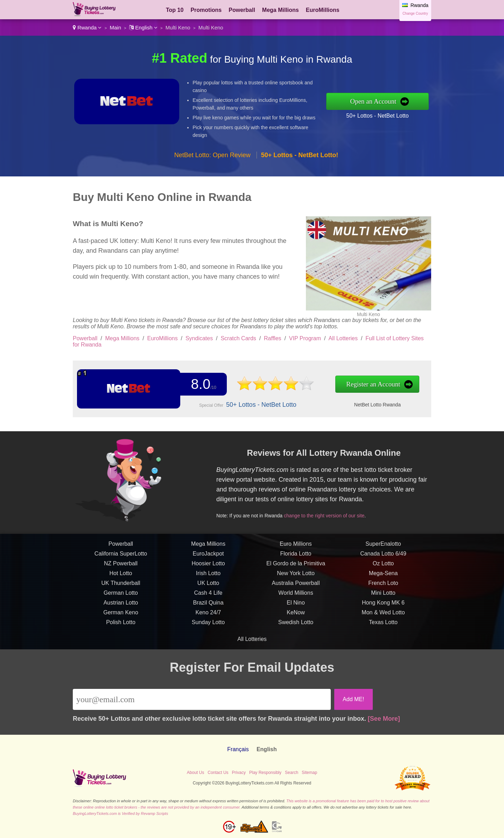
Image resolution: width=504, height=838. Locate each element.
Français (238, 749)
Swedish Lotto (296, 626)
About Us (195, 773)
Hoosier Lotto (208, 567)
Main (116, 27)
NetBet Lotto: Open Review (212, 155)
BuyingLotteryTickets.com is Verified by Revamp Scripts (120, 813)
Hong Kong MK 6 (383, 606)
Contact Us (218, 773)
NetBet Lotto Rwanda (369, 404)
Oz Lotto (383, 567)
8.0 (199, 384)
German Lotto (121, 596)
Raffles (273, 338)
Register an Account (365, 384)
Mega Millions (281, 10)
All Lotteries (343, 338)
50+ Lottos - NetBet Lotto (377, 116)
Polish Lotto (121, 626)
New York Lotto (296, 577)
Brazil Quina (208, 606)
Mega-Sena (383, 577)
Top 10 (175, 10)
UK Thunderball (121, 586)
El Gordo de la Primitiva (296, 567)
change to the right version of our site (327, 514)
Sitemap (309, 773)
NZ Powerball (121, 567)
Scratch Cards (238, 338)
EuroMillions (323, 10)
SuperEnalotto (383, 547)
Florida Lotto (296, 557)
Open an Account (373, 101)
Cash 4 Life (208, 596)
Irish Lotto (208, 577)
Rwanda (87, 27)
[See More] (384, 719)
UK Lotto (208, 586)
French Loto (383, 586)
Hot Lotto (121, 577)
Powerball (242, 10)
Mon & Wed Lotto (383, 616)
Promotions (206, 10)
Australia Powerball (296, 586)
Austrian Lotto (121, 606)
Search (292, 773)
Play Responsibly (265, 773)
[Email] (202, 699)
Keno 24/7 (208, 616)
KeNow (296, 616)
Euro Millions (296, 547)
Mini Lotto (383, 596)
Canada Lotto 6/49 (383, 557)
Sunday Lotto (208, 626)
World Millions (296, 596)
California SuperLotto (121, 557)
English (143, 27)
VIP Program (305, 338)
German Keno (121, 616)
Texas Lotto (383, 626)
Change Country (415, 13)
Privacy (239, 773)
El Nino (296, 606)
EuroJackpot (208, 557)
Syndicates (199, 338)
